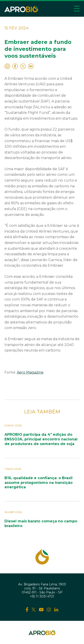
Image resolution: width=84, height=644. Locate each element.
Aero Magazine (30, 372)
